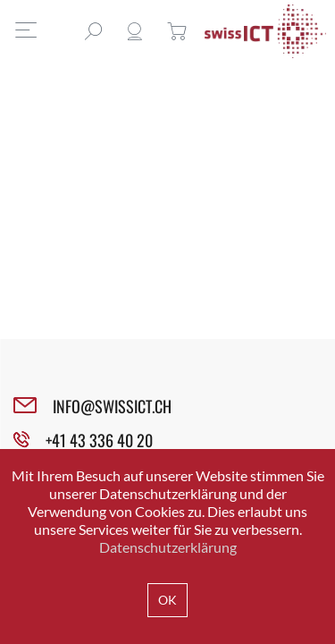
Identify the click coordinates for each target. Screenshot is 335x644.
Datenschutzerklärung (168, 547)
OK (167, 600)
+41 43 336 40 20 (99, 440)
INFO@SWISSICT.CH (112, 406)
